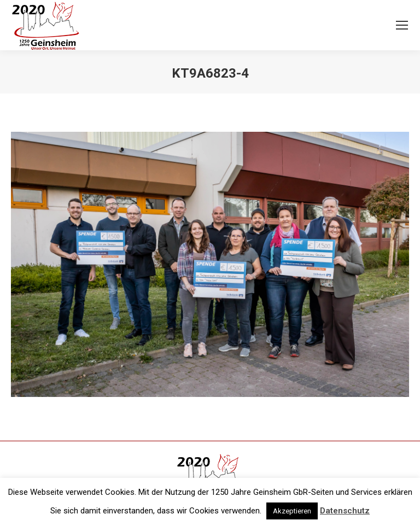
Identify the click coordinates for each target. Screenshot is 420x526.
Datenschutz (345, 511)
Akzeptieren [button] (292, 511)
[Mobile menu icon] (402, 25)
